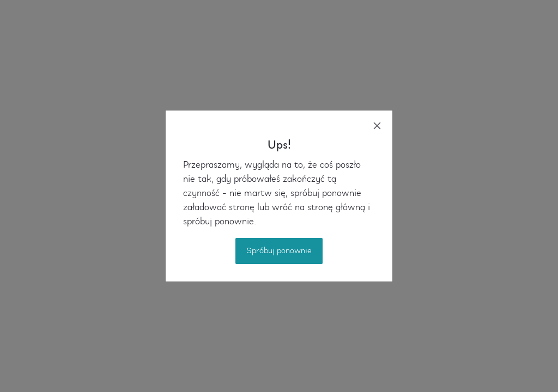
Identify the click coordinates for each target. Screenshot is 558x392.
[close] (377, 126)
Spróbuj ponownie (279, 251)
